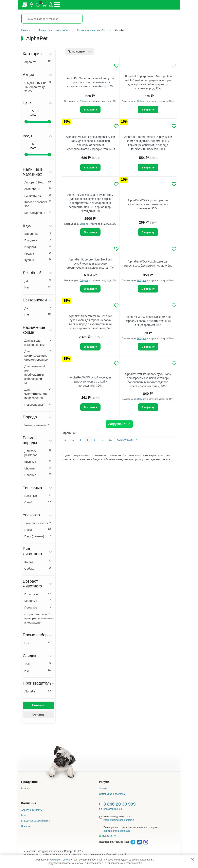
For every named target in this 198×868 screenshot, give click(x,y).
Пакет (38, 529)
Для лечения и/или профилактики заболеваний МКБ (38, 374)
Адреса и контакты (32, 810)
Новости (26, 826)
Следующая (125, 440)
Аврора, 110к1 (38, 182)
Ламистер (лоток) (38, 523)
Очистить (38, 715)
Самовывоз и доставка (112, 794)
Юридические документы (35, 821)
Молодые (38, 601)
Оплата (103, 789)
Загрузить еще (119, 424)
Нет (38, 287)
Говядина (38, 240)
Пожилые (38, 607)
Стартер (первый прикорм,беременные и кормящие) (39, 618)
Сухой (38, 502)
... (73, 440)
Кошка (38, 562)
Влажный (38, 496)
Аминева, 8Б (38, 189)
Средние (38, 475)
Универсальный (38, 425)
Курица (38, 260)
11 (110, 440)
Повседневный (38, 404)
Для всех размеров (38, 453)
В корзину (91, 110)
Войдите (84, 101)
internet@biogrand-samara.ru (119, 820)
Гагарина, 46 (38, 195)
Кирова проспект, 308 (38, 204)
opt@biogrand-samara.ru (117, 831)
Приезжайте (109, 836)
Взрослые (38, 594)
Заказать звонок (113, 809)
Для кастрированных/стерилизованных (38, 355)
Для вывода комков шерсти (38, 342)
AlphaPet (38, 62)
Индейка (38, 247)
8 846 (120, 804)
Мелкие (38, 468)
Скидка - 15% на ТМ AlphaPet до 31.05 (38, 87)
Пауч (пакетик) (38, 536)
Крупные (38, 462)
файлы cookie (62, 860)
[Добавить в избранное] (116, 66)
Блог (24, 815)
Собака (38, 568)
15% (38, 664)
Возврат (26, 789)
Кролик (38, 253)
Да (38, 281)
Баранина (38, 234)
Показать (38, 705)
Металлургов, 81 (38, 213)
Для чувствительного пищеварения (38, 394)
